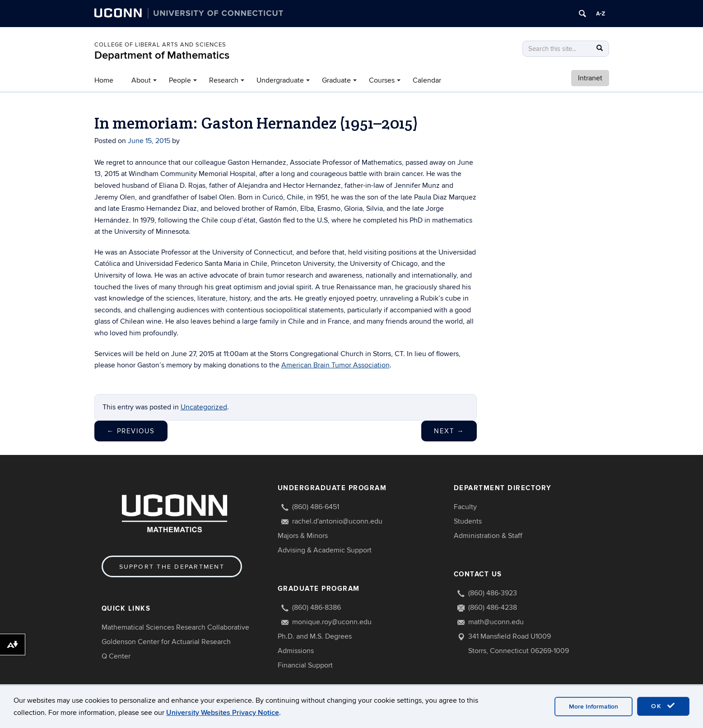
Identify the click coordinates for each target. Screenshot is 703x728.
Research (224, 80)
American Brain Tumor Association (335, 365)
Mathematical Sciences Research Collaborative (175, 627)
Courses (382, 80)
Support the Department (172, 567)
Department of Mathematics (162, 55)
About (141, 80)
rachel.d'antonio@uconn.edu (337, 521)
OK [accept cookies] (663, 706)
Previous (131, 431)
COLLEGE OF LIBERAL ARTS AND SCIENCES (160, 45)
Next (449, 431)
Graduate (336, 80)
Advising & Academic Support (325, 550)
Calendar (427, 80)
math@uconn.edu (496, 622)
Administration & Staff (488, 536)
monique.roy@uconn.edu (332, 622)
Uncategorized (204, 407)
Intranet (590, 78)
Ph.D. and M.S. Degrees (315, 636)
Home (104, 80)
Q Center (116, 656)
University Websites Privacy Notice (223, 713)
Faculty (465, 507)
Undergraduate (280, 80)
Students (468, 521)
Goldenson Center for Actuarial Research (166, 642)
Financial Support (305, 665)
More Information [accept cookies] (594, 707)
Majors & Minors (303, 536)
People (180, 80)
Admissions (296, 651)
